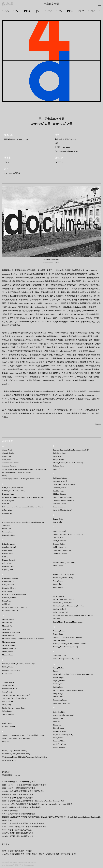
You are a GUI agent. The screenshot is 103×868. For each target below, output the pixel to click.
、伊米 (68, 369)
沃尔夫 (18, 344)
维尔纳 (5, 278)
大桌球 (66, 314)
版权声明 (18, 865)
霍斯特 (86, 362)
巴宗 (33, 410)
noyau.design (30, 865)
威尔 (64, 278)
